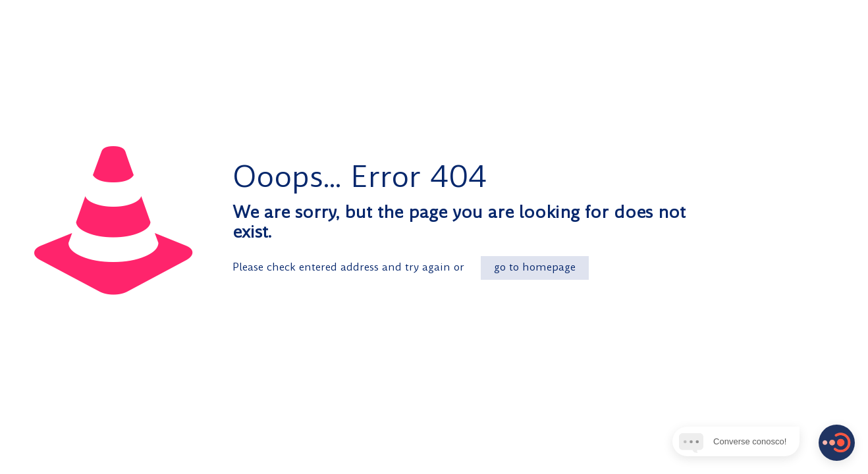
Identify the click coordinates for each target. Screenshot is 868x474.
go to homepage (535, 268)
